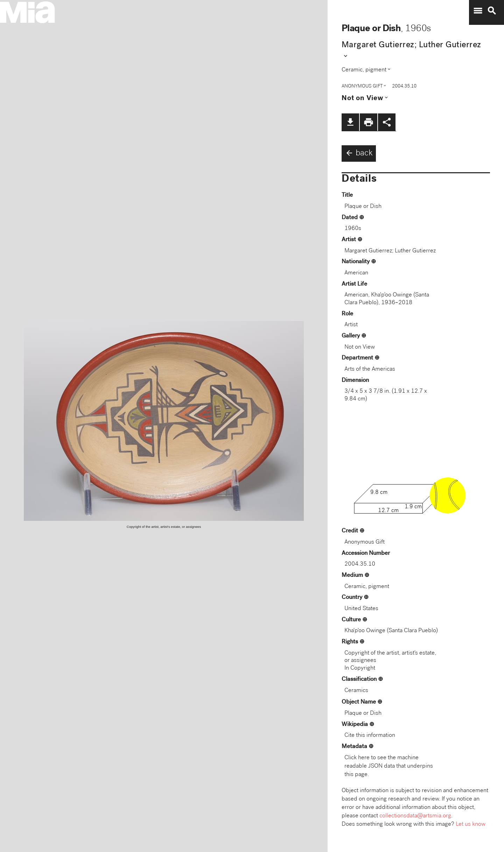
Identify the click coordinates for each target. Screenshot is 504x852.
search (492, 11)
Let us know (471, 825)
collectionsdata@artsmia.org (415, 816)
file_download (350, 122)
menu (478, 11)
